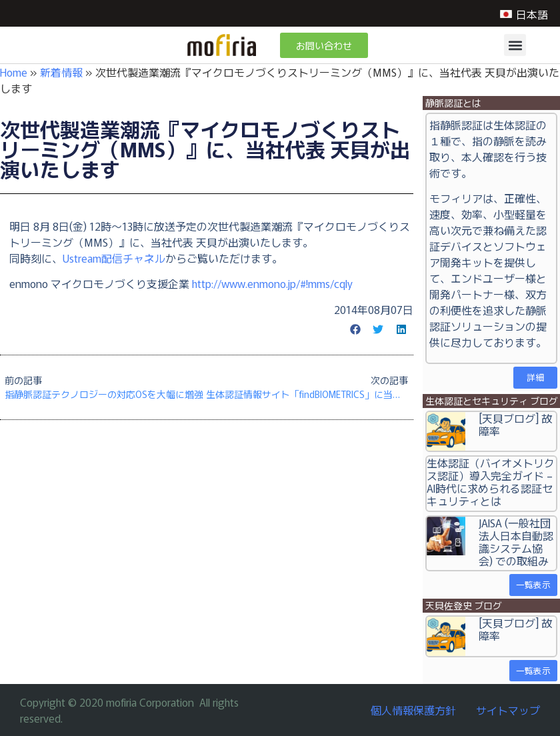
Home (14, 72)
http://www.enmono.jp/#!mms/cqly (272, 283)
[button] (515, 45)
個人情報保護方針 (413, 710)
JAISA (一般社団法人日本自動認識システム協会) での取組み (516, 542)
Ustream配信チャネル (114, 258)
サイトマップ (508, 710)
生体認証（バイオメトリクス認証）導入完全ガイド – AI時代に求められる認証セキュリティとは (491, 482)
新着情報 (61, 72)
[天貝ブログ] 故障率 (515, 424)
